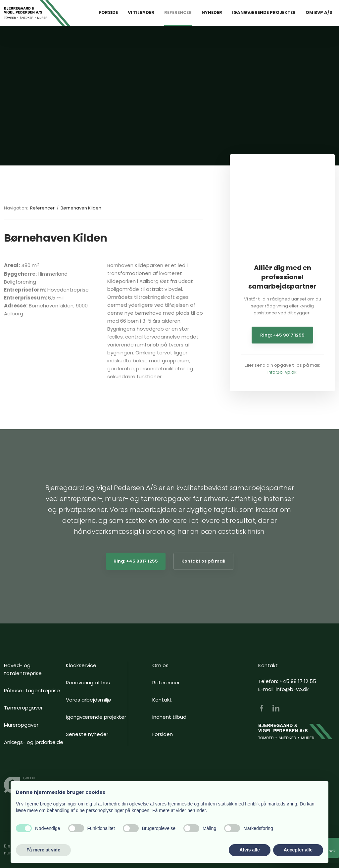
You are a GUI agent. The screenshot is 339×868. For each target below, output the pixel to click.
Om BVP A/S (319, 12)
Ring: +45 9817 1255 (282, 335)
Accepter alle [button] (298, 850)
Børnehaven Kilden (81, 208)
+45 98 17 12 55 (298, 681)
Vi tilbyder (141, 12)
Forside (108, 12)
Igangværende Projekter (264, 12)
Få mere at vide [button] (43, 850)
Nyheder (212, 12)
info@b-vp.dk (282, 372)
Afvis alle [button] (249, 850)
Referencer (178, 12)
